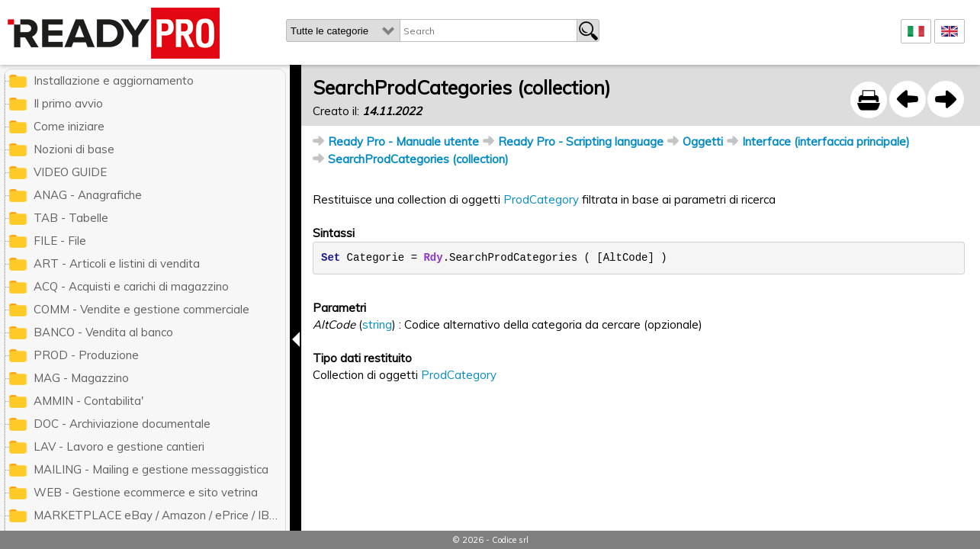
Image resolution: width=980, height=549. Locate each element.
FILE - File (60, 241)
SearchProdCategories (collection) (418, 159)
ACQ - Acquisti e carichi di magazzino (131, 286)
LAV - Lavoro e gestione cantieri (119, 446)
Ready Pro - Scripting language (581, 141)
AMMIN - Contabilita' (88, 401)
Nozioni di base (74, 149)
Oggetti (703, 141)
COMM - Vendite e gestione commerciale (141, 309)
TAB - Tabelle (71, 218)
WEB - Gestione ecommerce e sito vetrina (146, 492)
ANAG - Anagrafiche (88, 195)
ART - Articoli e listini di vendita (117, 263)
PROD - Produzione (86, 355)
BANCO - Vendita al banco (103, 332)
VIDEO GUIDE (70, 172)
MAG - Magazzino (81, 378)
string (377, 324)
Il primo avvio (68, 103)
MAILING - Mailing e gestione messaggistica (151, 469)
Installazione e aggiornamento (114, 80)
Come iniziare (69, 126)
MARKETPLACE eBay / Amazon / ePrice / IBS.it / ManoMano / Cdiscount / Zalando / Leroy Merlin (159, 515)
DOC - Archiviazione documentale (122, 424)
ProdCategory (541, 199)
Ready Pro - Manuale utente (403, 141)
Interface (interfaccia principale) (826, 141)
